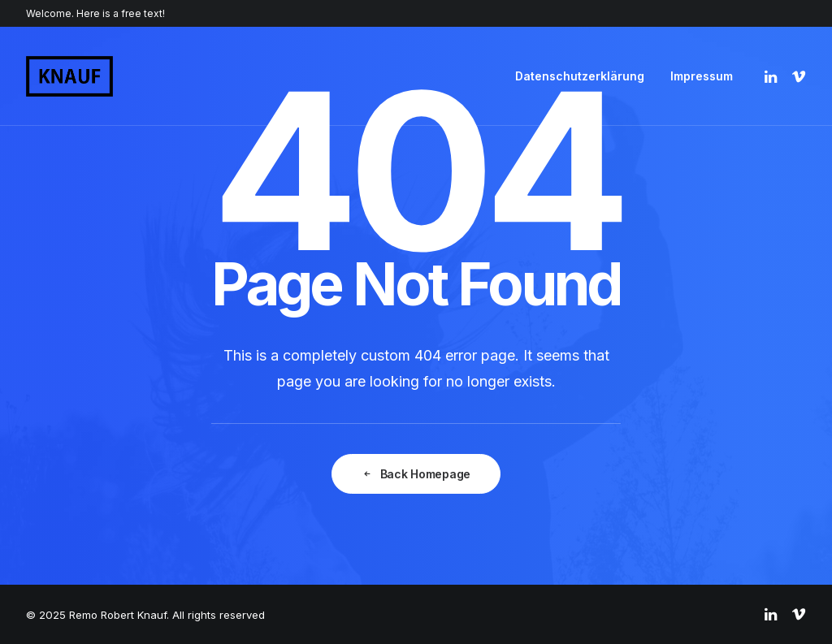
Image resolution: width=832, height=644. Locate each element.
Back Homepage (416, 474)
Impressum (702, 76)
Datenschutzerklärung (580, 76)
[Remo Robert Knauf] (69, 76)
